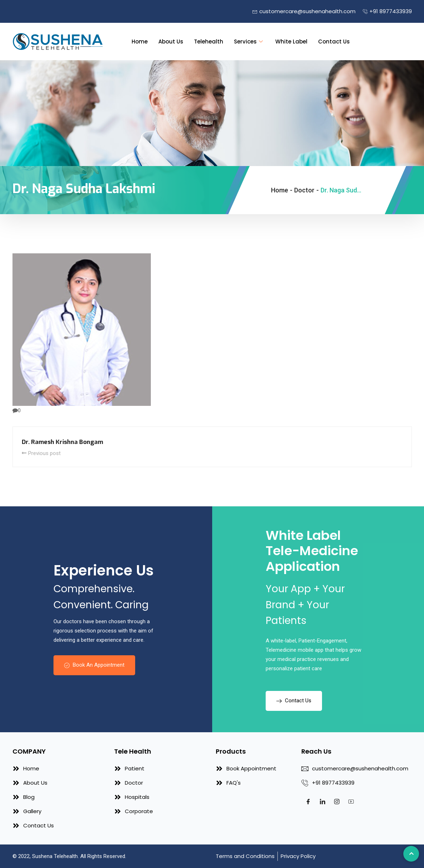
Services (249, 42)
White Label (291, 42)
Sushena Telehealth (55, 856)
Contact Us (334, 42)
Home (140, 42)
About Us (171, 42)
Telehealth (209, 42)
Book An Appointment (94, 665)
